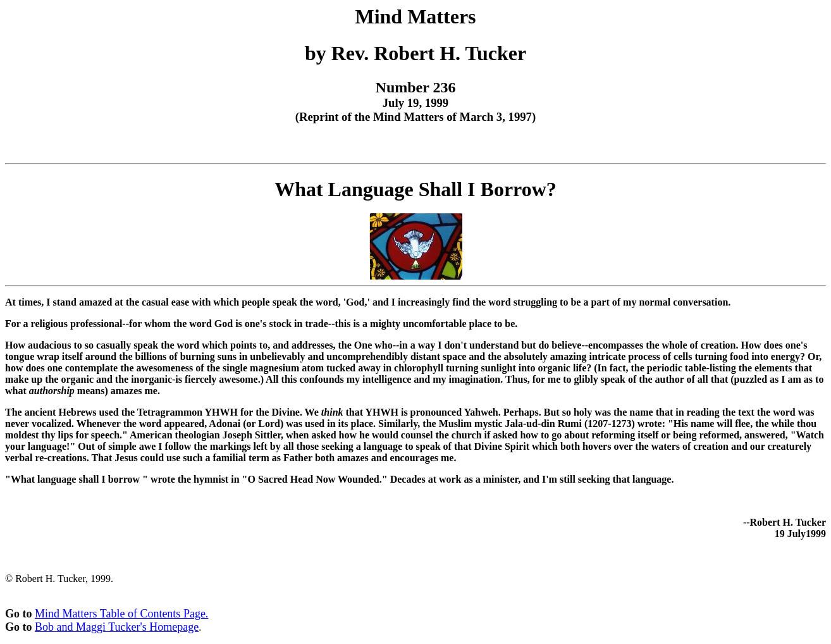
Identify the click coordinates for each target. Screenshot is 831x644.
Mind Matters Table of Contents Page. (121, 614)
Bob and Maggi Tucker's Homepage (117, 627)
